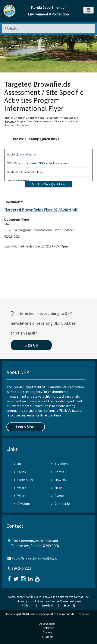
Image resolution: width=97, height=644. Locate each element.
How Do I (59, 480)
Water (20, 496)
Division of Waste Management (43, 118)
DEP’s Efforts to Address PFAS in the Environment (38, 163)
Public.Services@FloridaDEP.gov (35, 558)
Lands (20, 472)
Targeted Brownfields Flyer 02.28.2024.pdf (41, 210)
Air (18, 464)
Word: (47, 605)
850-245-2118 (22, 568)
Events (58, 496)
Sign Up (31, 345)
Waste (20, 488)
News (57, 488)
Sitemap (47, 636)
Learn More (26, 427)
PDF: (26, 605)
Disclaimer (47, 628)
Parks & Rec (24, 480)
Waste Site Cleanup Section (24, 172)
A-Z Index (60, 464)
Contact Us (61, 504)
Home (8, 118)
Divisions (19, 118)
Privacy (47, 632)
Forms (58, 472)
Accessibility (47, 624)
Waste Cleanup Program (22, 154)
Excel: (69, 605)
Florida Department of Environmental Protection (59, 614)
